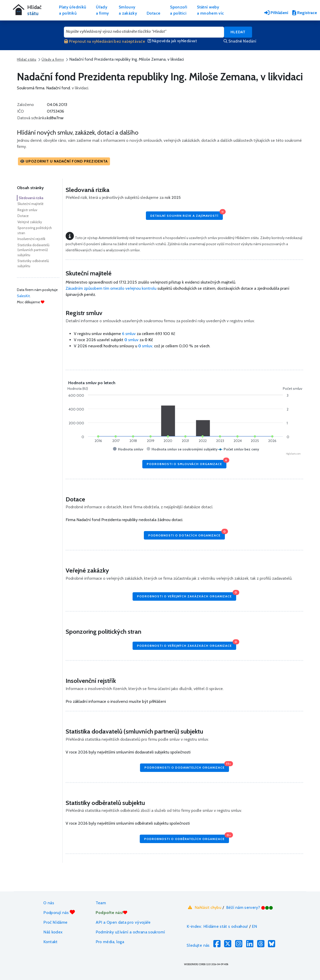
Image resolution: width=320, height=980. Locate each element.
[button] (64, 161)
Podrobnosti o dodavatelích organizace (187, 766)
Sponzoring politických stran (35, 230)
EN (254, 926)
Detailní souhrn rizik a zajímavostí (187, 214)
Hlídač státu (27, 59)
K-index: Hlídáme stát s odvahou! (217, 926)
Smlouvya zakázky (128, 10)
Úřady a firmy (53, 59)
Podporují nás (59, 912)
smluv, (146, 346)
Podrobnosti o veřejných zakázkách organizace (187, 595)
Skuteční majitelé (31, 204)
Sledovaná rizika (31, 198)
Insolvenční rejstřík (31, 239)
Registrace (305, 13)
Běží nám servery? (250, 907)
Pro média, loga (110, 942)
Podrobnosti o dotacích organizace (187, 534)
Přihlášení (276, 13)
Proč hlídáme (55, 922)
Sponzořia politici (179, 10)
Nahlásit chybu (204, 907)
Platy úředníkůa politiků (73, 10)
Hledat (238, 32)
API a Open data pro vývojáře (123, 922)
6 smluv (129, 334)
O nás (49, 903)
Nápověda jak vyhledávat (172, 41)
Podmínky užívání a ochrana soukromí (130, 932)
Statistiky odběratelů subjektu (33, 263)
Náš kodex (53, 932)
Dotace (153, 13)
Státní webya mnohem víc (210, 10)
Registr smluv (27, 210)
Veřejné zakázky (30, 222)
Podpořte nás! (112, 913)
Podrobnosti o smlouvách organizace (187, 463)
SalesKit (23, 296)
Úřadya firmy (102, 10)
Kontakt (51, 942)
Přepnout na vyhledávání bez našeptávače (105, 41)
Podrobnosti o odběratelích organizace (187, 838)
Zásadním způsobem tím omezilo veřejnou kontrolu (111, 288)
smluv (132, 340)
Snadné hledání (240, 41)
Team (101, 903)
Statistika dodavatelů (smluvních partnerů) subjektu (33, 250)
